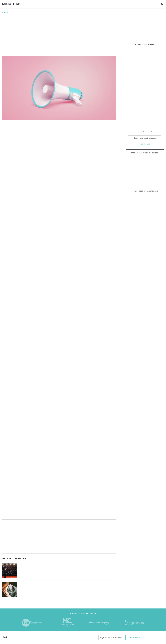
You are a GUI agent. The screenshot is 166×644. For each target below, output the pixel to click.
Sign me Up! (135, 637)
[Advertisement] (59, 536)
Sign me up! (145, 144)
